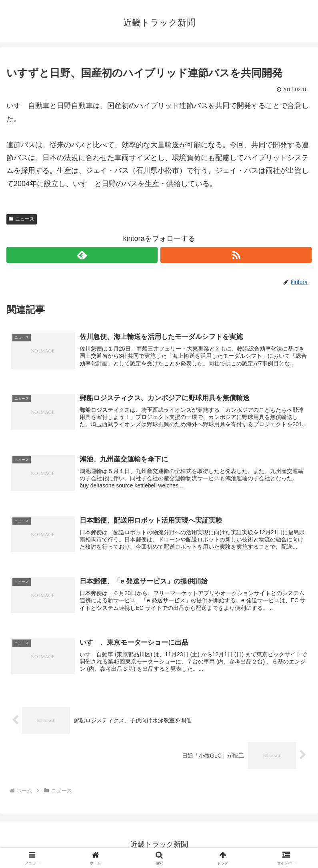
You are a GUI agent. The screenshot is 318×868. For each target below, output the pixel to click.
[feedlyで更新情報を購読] (82, 255)
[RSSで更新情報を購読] (236, 255)
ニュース (22, 219)
